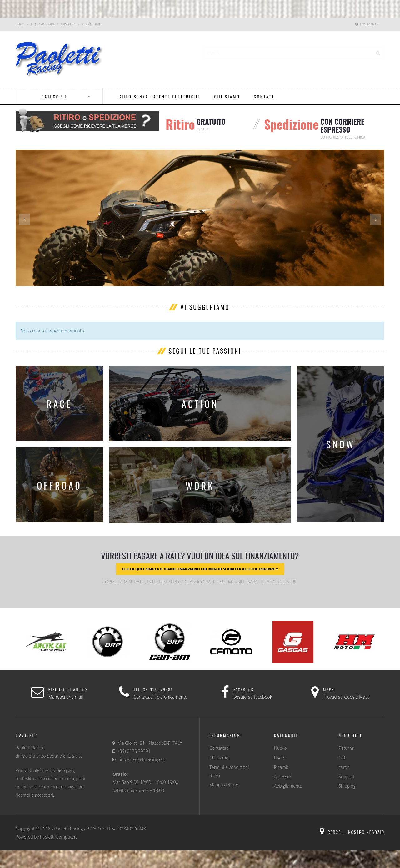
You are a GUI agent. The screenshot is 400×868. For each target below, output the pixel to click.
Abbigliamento (288, 786)
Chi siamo (219, 758)
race (59, 404)
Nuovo (280, 748)
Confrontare (92, 24)
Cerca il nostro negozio (352, 832)
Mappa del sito (224, 785)
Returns (346, 748)
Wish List (68, 24)
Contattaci (219, 748)
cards (344, 767)
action (200, 404)
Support (346, 777)
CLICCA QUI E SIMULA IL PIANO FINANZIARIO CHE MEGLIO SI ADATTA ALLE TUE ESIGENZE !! (200, 569)
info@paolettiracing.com (144, 759)
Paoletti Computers (59, 837)
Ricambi (282, 767)
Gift (342, 758)
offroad (59, 485)
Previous (24, 220)
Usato (280, 758)
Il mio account (43, 24)
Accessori (283, 777)
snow (341, 444)
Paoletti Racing (68, 829)
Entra (20, 24)
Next (376, 220)
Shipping (347, 786)
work (200, 486)
